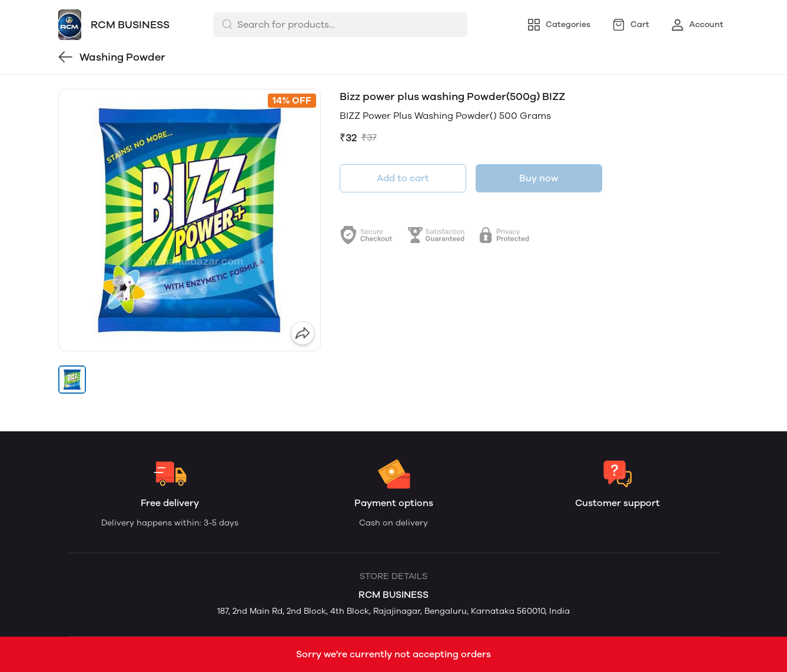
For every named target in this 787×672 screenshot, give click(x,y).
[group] (190, 220)
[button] (72, 380)
